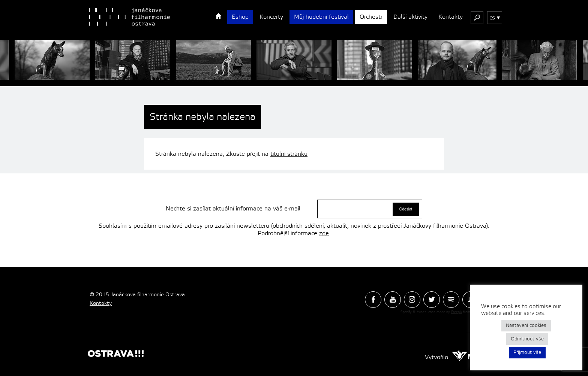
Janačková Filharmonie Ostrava (129, 17)
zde (324, 233)
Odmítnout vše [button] (527, 339)
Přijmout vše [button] (527, 352)
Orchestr (371, 17)
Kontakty (451, 17)
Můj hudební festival (321, 17)
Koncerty (271, 17)
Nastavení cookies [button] (526, 325)
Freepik (457, 312)
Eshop (240, 17)
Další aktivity (410, 17)
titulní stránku (289, 154)
